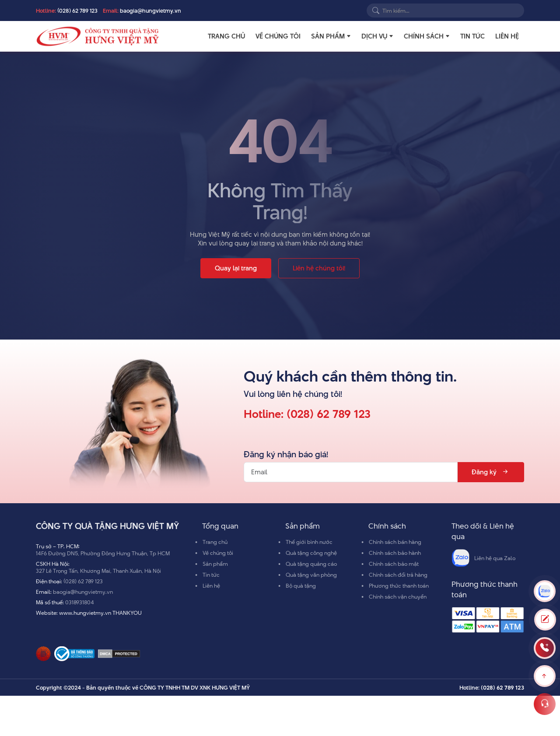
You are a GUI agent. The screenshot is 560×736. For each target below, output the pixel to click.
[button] (349, 36)
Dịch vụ (374, 36)
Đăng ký (491, 472)
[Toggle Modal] (545, 620)
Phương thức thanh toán (399, 585)
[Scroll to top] (545, 676)
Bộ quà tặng (301, 585)
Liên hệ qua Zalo (483, 558)
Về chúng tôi (278, 36)
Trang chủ (226, 36)
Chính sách (424, 36)
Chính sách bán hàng (395, 542)
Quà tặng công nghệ (311, 553)
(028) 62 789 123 (77, 11)
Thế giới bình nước (309, 542)
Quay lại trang (236, 268)
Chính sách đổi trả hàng (398, 575)
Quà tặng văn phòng (311, 575)
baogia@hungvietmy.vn (150, 11)
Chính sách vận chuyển (398, 596)
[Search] (376, 11)
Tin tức (472, 36)
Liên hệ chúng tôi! (319, 268)
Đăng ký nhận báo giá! (286, 455)
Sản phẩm (328, 36)
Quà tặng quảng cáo (311, 564)
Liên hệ (507, 36)
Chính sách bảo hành (395, 553)
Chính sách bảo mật (394, 564)
